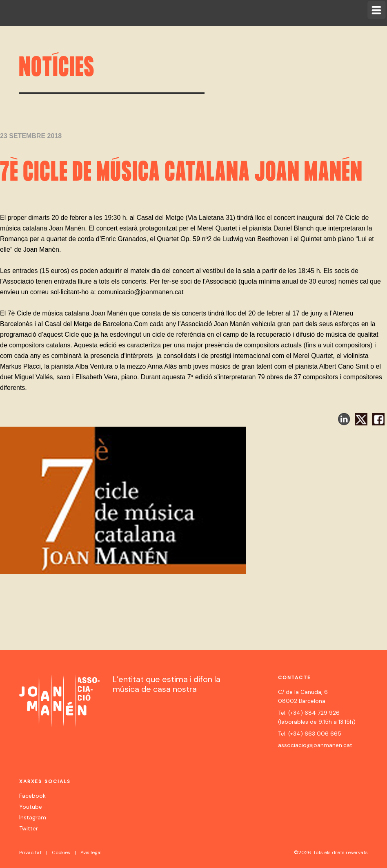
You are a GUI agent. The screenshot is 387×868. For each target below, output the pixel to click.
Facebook (32, 796)
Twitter (29, 828)
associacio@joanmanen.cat (315, 745)
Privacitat (30, 852)
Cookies (61, 852)
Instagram (33, 817)
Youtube (31, 807)
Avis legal (91, 852)
